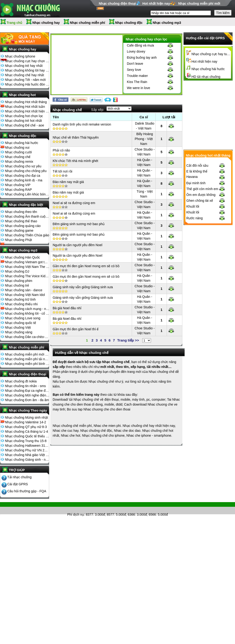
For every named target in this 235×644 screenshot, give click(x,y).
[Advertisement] (87, 65)
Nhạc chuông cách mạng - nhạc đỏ (27, 309)
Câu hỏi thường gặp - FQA (27, 491)
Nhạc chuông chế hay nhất (24, 75)
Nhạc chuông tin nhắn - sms (25, 386)
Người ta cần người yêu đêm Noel (77, 245)
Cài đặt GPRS (18, 484)
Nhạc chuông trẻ (17, 285)
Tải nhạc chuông (19, 477)
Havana (192, 179)
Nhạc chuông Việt (18, 327)
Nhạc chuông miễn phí (87, 23)
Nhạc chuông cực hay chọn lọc (27, 61)
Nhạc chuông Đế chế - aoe (24, 125)
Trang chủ (14, 23)
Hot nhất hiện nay (156, 4)
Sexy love (134, 70)
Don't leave (135, 64)
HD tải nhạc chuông (206, 77)
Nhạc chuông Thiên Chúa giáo (27, 235)
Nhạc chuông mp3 (167, 23)
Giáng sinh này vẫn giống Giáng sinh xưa (83, 287)
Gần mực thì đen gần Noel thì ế (76, 329)
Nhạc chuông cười (18, 152)
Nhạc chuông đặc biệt (26, 205)
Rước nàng (195, 220)
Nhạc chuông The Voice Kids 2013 (27, 276)
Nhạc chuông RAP (18, 190)
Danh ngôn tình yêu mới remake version (82, 124)
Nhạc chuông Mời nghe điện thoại (27, 395)
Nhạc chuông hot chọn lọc (24, 116)
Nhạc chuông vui (17, 148)
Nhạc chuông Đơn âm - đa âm (27, 400)
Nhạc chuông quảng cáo (23, 226)
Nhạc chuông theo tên (21, 212)
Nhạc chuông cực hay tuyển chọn (211, 54)
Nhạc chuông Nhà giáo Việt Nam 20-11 (27, 455)
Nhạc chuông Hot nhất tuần (25, 107)
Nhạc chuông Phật (18, 240)
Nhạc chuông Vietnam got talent (27, 262)
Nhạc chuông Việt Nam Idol (25, 295)
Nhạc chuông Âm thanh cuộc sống (27, 216)
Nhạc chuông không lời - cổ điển (27, 313)
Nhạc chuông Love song (23, 318)
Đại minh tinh (196, 185)
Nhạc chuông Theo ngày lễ (28, 412)
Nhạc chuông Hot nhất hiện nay (27, 111)
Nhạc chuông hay (46, 23)
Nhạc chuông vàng (19, 332)
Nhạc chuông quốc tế (20, 323)
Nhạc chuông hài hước (22, 143)
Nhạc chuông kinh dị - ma (24, 180)
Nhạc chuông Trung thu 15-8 (26, 441)
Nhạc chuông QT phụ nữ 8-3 (26, 427)
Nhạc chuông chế (18, 157)
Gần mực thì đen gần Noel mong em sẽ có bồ (86, 266)
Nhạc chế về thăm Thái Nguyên (76, 137)
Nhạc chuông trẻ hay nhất (24, 66)
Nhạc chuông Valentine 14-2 (26, 422)
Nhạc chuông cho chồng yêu (26, 171)
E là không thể (197, 173)
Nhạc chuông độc (129, 23)
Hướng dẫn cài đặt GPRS (205, 38)
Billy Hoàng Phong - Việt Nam (144, 139)
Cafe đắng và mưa (140, 45)
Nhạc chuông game (19, 230)
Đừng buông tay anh (142, 58)
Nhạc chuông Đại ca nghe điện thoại (27, 391)
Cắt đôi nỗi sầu (197, 168)
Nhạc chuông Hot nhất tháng (26, 102)
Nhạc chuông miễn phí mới (199, 4)
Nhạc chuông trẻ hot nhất (23, 121)
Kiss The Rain (137, 82)
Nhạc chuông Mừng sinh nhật (26, 417)
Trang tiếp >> (128, 340)
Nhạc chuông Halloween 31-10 (27, 446)
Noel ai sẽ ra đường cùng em (74, 203)
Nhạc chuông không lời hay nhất (27, 70)
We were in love (138, 88)
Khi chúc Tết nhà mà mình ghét (75, 161)
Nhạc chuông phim (19, 281)
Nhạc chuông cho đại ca (23, 176)
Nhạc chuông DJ (17, 271)
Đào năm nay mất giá (68, 182)
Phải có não (61, 150)
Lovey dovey (136, 51)
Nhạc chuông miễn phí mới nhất (27, 354)
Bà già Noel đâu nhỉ (67, 308)
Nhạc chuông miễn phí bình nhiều (27, 364)
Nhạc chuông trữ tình (20, 299)
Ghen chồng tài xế (200, 203)
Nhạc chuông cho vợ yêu (23, 166)
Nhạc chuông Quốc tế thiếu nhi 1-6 (27, 436)
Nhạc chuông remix (19, 162)
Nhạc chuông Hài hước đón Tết (27, 84)
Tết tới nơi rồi (62, 171)
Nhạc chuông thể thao (21, 221)
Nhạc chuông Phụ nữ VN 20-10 (27, 450)
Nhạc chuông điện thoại (117, 4)
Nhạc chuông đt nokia (21, 381)
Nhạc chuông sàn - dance (24, 290)
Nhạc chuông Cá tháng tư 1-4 (26, 432)
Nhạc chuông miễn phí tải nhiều (27, 359)
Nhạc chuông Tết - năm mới (25, 80)
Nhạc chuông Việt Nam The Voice (27, 267)
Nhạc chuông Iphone (20, 56)
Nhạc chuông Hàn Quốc (22, 257)
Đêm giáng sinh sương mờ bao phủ (79, 224)
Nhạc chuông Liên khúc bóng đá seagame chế (27, 194)
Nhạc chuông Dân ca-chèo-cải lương (27, 337)
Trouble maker (137, 76)
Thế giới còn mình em (202, 191)
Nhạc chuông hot (22, 95)
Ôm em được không (201, 197)
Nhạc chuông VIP (18, 185)
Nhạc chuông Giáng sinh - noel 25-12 (27, 460)
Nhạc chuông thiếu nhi (21, 304)
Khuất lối (193, 209)
